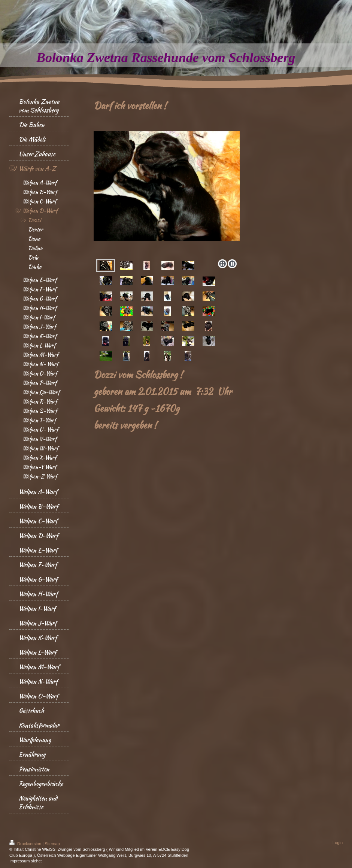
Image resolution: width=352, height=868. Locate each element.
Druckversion (26, 844)
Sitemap (52, 844)
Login (338, 843)
